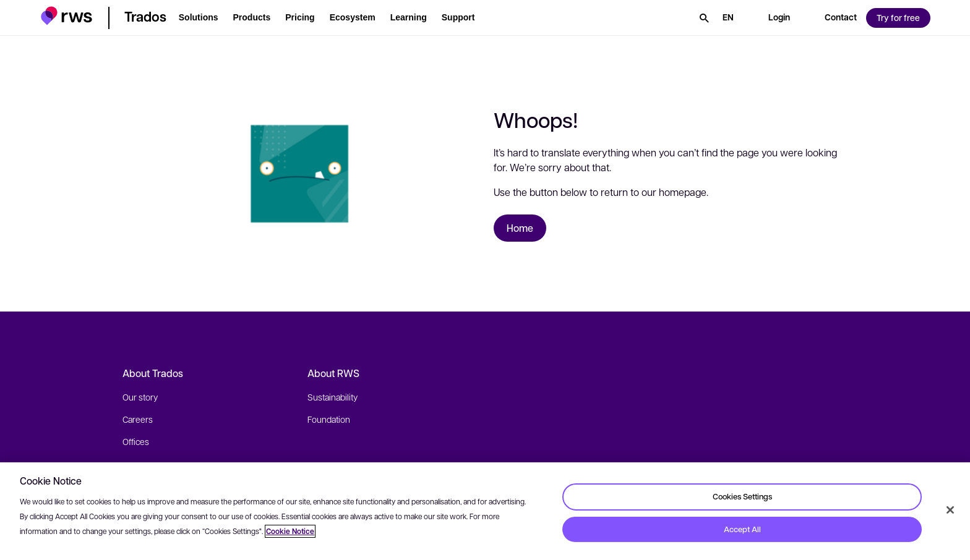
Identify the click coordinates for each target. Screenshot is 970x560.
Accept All (742, 529)
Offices (136, 441)
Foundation (329, 419)
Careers (138, 419)
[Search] (704, 18)
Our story (140, 397)
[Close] (950, 510)
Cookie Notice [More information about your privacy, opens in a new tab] (290, 531)
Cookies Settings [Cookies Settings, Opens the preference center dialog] (742, 496)
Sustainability (333, 397)
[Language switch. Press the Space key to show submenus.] (728, 18)
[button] (67, 16)
